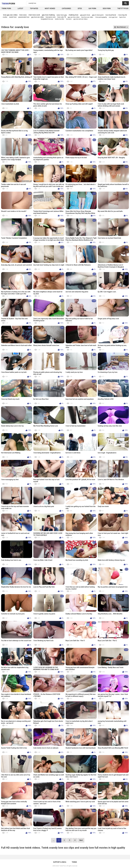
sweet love (13, 17)
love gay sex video (10, 15)
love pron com (51, 17)
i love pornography (101, 17)
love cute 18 (62, 17)
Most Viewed (50, 8)
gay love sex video (37, 17)
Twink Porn (6, 8)
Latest (20, 8)
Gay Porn (92, 8)
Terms (74, 862)
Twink (8, 3)
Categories (66, 8)
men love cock (34, 15)
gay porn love (85, 15)
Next (81, 840)
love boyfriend (111, 15)
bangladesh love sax (47, 19)
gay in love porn (98, 15)
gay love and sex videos (80, 19)
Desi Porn (107, 8)
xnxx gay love (113, 17)
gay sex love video (74, 17)
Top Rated (34, 8)
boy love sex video (87, 17)
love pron (69, 19)
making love (74, 15)
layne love (122, 17)
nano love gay (62, 15)
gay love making (48, 15)
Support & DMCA (60, 862)
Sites (80, 8)
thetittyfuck (123, 8)
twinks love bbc (60, 19)
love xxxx (23, 15)
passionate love (24, 17)
